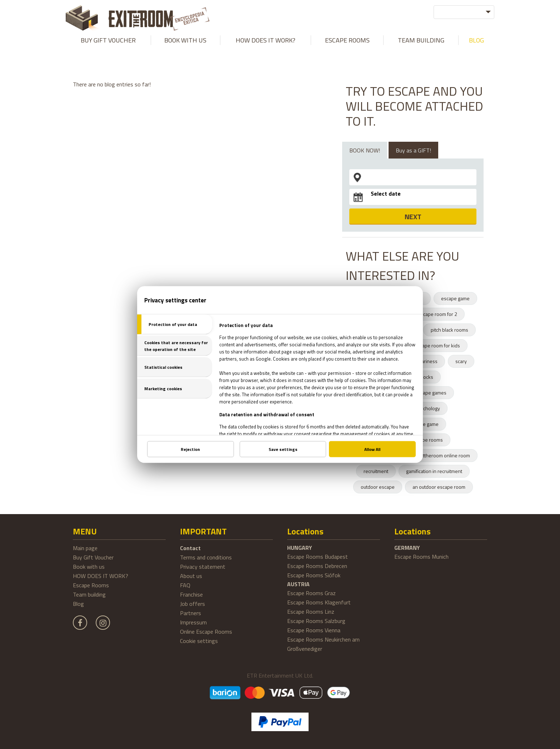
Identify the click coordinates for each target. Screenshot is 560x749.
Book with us (185, 40)
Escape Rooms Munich (421, 557)
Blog (476, 40)
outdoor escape (378, 487)
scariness (427, 361)
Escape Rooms (347, 40)
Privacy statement (203, 567)
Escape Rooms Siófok (314, 575)
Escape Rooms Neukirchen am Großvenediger (323, 644)
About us (191, 576)
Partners (191, 613)
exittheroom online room (443, 455)
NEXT (413, 217)
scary (461, 361)
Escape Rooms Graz (311, 593)
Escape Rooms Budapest (317, 557)
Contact (190, 548)
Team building (421, 40)
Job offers (192, 604)
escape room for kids (437, 345)
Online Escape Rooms (206, 632)
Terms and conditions (206, 557)
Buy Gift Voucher (108, 40)
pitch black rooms (449, 330)
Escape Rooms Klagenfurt (319, 602)
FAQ (185, 585)
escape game (455, 298)
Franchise (191, 594)
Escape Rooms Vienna (314, 630)
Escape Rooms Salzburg (316, 621)
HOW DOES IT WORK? (266, 40)
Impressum (193, 622)
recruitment (376, 471)
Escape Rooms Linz (311, 612)
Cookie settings (199, 641)
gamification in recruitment (434, 471)
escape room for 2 (437, 314)
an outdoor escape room (439, 487)
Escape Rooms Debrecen (317, 566)
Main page (85, 548)
